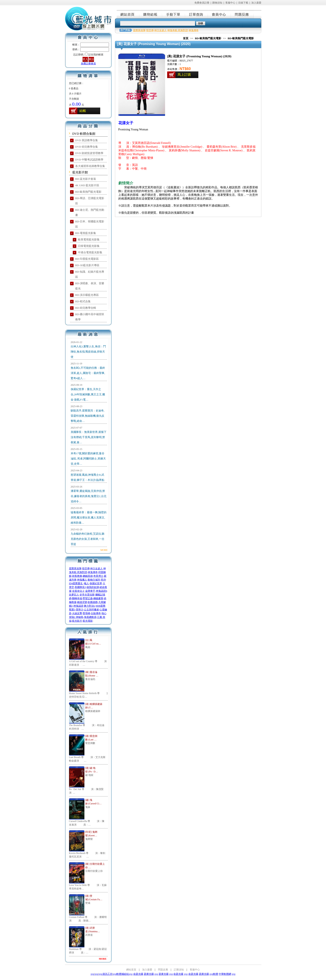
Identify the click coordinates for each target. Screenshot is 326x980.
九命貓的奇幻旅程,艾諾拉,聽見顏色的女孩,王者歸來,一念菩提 (88, 539)
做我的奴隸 (93, 587)
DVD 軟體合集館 (84, 134)
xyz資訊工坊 (106, 974)
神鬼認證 (78, 606)
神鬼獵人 (82, 580)
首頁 (186, 38)
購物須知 (217, 3)
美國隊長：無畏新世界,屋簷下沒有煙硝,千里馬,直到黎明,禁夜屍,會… (89, 437)
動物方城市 (94, 580)
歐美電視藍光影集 (89, 239)
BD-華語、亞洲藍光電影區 (90, 201)
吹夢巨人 (74, 595)
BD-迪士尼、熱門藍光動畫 (90, 212)
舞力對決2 (90, 606)
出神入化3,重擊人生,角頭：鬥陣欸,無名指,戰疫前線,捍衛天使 (88, 352)
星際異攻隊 (75, 568)
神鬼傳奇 (93, 572)
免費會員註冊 (202, 3)
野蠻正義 (88, 598)
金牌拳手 (90, 591)
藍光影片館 (80, 172)
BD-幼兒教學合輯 (86, 308)
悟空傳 (86, 568)
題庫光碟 (149, 974)
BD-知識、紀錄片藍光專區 (90, 274)
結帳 (83, 111)
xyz (92, 974)
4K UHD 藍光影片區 (87, 185)
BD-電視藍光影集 (86, 233)
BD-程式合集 (83, 301)
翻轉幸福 (77, 598)
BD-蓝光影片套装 (86, 179)
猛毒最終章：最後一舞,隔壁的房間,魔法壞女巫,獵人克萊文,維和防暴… (89, 518)
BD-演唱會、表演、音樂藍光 (90, 286)
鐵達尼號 (82, 602)
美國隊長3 (80, 587)
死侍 (103, 580)
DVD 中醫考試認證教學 (89, 160)
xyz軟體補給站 (121, 974)
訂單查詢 (197, 14)
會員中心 (220, 14)
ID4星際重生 (76, 583)
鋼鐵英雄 (88, 576)
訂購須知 (179, 970)
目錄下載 (243, 3)
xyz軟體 (214, 974)
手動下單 (174, 14)
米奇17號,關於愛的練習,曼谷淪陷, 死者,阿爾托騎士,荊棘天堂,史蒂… (88, 459)
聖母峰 (86, 613)
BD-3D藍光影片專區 (87, 265)
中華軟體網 (225, 974)
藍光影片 (77, 621)
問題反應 (242, 14)
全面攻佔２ (78, 591)
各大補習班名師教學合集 (90, 166)
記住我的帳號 (96, 55)
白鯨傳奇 (96, 613)
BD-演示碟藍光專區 (87, 295)
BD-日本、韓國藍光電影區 (90, 224)
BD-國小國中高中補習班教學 (90, 317)
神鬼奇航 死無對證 (178, 30)
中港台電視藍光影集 (90, 252)
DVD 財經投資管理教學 (89, 153)
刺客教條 (77, 576)
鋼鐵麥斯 (98, 598)
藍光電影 (88, 621)
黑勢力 (80, 610)
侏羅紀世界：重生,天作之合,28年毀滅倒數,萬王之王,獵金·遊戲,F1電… (88, 394)
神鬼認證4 (101, 591)
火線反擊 (77, 613)
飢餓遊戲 (93, 602)
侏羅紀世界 (96, 583)
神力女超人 (96, 568)
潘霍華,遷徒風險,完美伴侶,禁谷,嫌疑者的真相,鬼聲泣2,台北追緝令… (89, 496)
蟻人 (86, 583)
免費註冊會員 (88, 64)
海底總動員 (90, 617)
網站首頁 (128, 14)
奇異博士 (98, 576)
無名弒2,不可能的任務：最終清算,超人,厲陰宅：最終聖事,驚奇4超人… (88, 373)
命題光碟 (138, 974)
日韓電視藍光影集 (89, 246)
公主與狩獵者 (91, 610)
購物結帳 (151, 14)
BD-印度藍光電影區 (87, 259)
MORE (104, 550)
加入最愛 (256, 3)
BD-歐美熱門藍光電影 (88, 192)
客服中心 (230, 3)
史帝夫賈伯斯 (87, 595)
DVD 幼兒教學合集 (87, 147)
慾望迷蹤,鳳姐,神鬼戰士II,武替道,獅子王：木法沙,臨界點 (88, 477)
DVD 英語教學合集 (87, 140)
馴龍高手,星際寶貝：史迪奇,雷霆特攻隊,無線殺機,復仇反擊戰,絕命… (88, 416)
